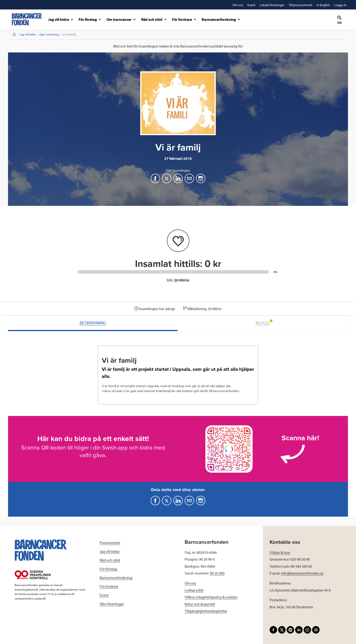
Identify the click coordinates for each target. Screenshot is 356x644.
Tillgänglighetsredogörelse (206, 611)
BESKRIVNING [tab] (93, 323)
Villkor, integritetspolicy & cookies (211, 597)
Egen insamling (49, 34)
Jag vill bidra (28, 34)
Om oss (190, 583)
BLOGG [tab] (264, 322)
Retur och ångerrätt (200, 604)
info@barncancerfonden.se (302, 573)
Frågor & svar (280, 552)
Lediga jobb (194, 590)
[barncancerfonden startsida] (27, 19)
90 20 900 (217, 573)
